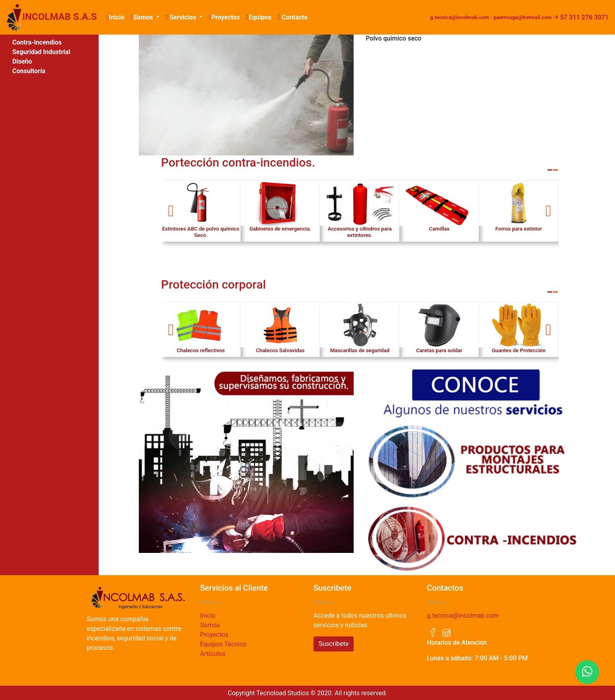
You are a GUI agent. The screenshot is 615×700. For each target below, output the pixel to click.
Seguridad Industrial (41, 52)
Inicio (117, 17)
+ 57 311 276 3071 (582, 17)
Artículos (213, 654)
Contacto (293, 17)
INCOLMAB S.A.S (52, 17)
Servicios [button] (182, 17)
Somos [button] (143, 17)
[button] (171, 211)
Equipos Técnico (223, 644)
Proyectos (224, 17)
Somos (210, 625)
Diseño (22, 61)
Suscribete (334, 644)
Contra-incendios (37, 42)
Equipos (259, 17)
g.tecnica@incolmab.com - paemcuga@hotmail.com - (492, 17)
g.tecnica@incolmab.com (463, 616)
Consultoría (29, 71)
